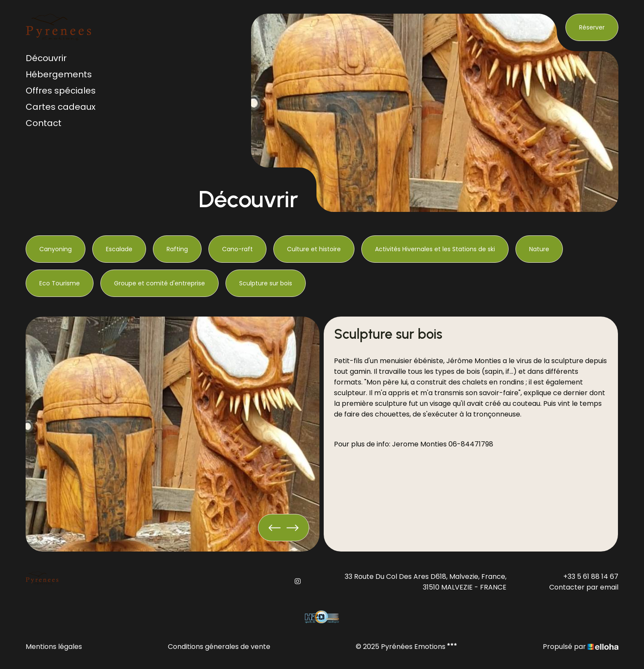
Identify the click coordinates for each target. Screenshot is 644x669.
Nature (539, 249)
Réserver (592, 27)
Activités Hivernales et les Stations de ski (435, 249)
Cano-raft (237, 249)
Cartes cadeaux (61, 107)
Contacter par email (584, 587)
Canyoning (56, 249)
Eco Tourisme (60, 283)
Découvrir (46, 58)
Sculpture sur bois (266, 283)
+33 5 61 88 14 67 (591, 577)
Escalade (119, 249)
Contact (44, 123)
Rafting (177, 249)
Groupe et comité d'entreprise (160, 283)
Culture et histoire (314, 249)
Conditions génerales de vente (219, 647)
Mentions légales (54, 647)
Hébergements (59, 74)
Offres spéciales (61, 91)
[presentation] (275, 528)
